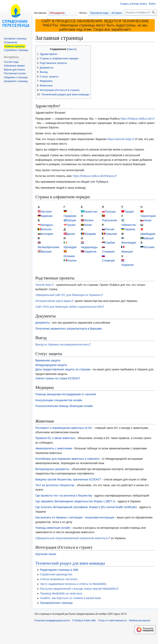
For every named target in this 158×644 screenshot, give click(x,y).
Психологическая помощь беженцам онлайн (64, 406)
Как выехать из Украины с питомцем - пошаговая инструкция (75, 517)
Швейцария (148, 234)
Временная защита (48, 360)
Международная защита (51, 365)
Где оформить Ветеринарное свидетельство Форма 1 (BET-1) (75, 501)
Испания (69, 256)
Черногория (148, 216)
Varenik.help (43, 285)
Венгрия (46, 252)
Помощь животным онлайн (53, 528)
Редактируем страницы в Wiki (59, 570)
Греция (72, 220)
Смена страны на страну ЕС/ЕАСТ (58, 378)
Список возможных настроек (58, 579)
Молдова (90, 234)
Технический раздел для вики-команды (70, 563)
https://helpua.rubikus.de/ (136, 119)
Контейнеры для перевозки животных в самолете (67, 459)
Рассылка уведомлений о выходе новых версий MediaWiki (78, 589)
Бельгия (46, 229)
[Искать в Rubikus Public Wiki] (141, 12)
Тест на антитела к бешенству (55, 485)
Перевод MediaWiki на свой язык (61, 593)
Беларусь (47, 225)
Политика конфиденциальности (52, 621)
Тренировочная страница (56, 603)
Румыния (111, 234)
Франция (127, 252)
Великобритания (49, 247)
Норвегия (90, 252)
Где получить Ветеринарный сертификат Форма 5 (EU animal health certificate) (86, 507)
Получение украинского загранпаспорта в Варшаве (69, 329)
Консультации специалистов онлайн (59, 400)
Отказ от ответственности (112, 621)
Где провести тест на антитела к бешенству (64, 496)
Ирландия (70, 247)
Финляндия (129, 243)
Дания (71, 234)
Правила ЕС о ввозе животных (55, 438)
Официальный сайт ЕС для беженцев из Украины (68, 295)
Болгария (47, 234)
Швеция (149, 238)
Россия (110, 229)
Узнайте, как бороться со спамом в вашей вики (70, 598)
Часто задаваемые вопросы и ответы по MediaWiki (73, 584)
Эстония (149, 247)
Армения (47, 216)
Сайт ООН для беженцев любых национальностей (68, 307)
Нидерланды (89, 247)
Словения (108, 261)
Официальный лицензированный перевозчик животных (71, 538)
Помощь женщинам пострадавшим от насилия (66, 394)
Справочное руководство (56, 574)
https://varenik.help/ (119, 139)
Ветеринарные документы (52, 469)
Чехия (148, 220)
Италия (72, 261)
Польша (110, 212)
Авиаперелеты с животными (54, 448)
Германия (70, 216)
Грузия (71, 225)
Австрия (46, 212)
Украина (130, 229)
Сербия (110, 243)
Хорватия (127, 265)
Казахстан (91, 212)
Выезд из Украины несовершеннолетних (62, 344)
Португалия (109, 220)
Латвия (89, 220)
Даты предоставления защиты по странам (63, 369)
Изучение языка (46, 554)
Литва (88, 225)
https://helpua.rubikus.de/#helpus (93, 176)
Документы (43, 323)
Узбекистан (129, 225)
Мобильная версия (140, 621)
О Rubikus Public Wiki (84, 621)
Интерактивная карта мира (53, 301)
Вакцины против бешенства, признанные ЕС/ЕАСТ (68, 479)
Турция (129, 212)
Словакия (108, 252)
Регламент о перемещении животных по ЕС (64, 428)
